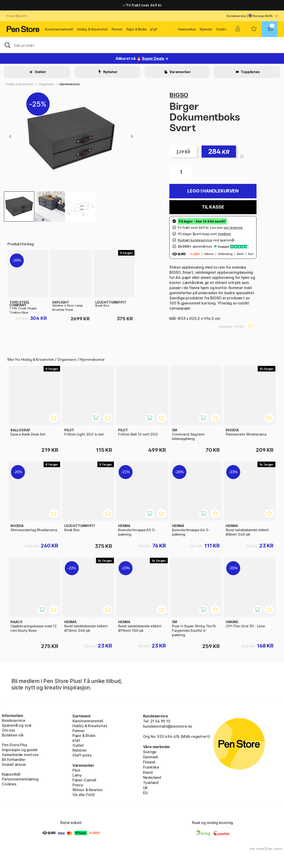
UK (145, 788)
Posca (78, 785)
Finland (149, 762)
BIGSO (179, 95)
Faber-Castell (84, 780)
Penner (117, 29)
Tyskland (151, 783)
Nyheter (206, 29)
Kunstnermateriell (59, 29)
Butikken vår (13, 735)
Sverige (150, 752)
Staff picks (82, 755)
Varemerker (187, 29)
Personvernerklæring (20, 779)
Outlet (221, 29)
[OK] (142, 45)
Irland (148, 772)
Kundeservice (236, 16)
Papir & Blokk (137, 29)
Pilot (76, 770)
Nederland (152, 777)
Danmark (151, 757)
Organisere (46, 84)
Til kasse (213, 207)
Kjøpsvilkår (11, 774)
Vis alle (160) (84, 795)
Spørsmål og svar (17, 725)
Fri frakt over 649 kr (142, 5)
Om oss (8, 730)
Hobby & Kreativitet (92, 29)
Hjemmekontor (70, 84)
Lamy (77, 775)
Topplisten (250, 72)
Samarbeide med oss (20, 755)
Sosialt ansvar (14, 764)
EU (145, 793)
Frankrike (151, 767)
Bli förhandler (14, 760)
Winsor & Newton (87, 790)
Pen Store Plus (15, 745)
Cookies (9, 784)
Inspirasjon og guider (20, 750)
